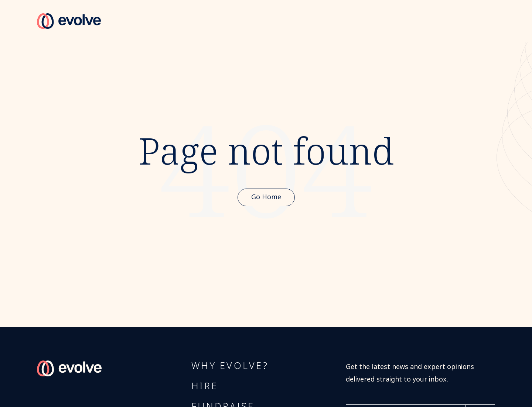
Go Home (266, 197)
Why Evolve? (230, 366)
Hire (205, 386)
